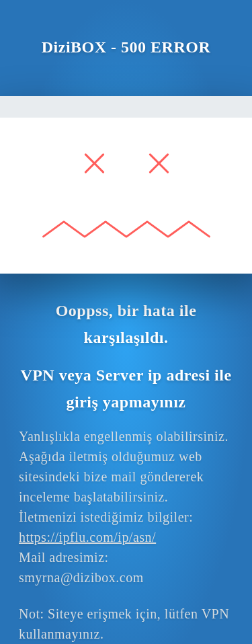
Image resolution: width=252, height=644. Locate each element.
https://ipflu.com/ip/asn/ (87, 537)
